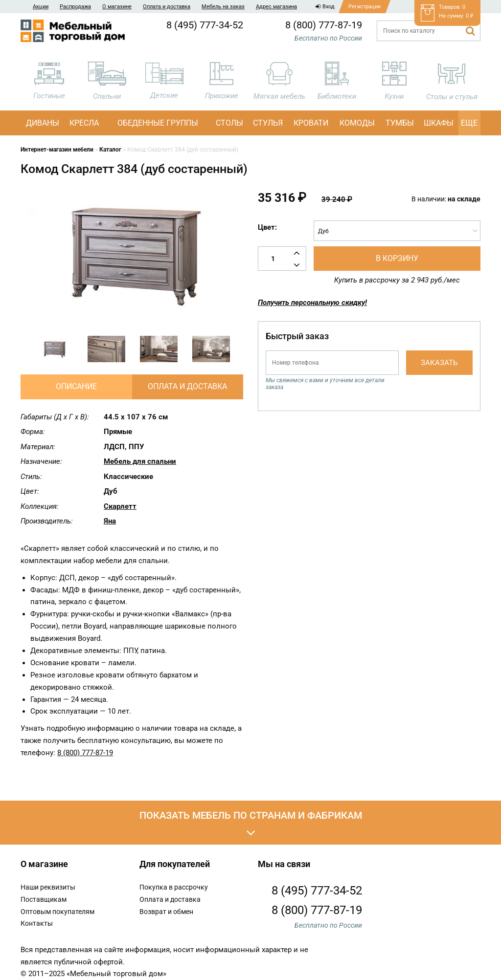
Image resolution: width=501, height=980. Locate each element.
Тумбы (400, 123)
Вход (325, 7)
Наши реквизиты (48, 887)
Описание (76, 386)
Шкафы (439, 123)
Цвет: (267, 227)
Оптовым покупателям (57, 912)
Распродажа (75, 7)
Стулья (268, 123)
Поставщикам (44, 899)
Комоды (357, 123)
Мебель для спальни (140, 461)
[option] (54, 349)
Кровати (311, 123)
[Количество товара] (282, 259)
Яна (110, 521)
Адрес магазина (276, 7)
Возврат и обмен (166, 912)
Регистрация (364, 7)
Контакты (37, 923)
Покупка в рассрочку (174, 887)
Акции (41, 7)
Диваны (43, 123)
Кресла (84, 123)
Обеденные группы (158, 123)
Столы (229, 123)
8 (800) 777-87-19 (324, 25)
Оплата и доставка (167, 7)
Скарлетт (120, 506)
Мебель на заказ (223, 7)
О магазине (117, 7)
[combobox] (397, 231)
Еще (469, 123)
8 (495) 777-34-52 (205, 25)
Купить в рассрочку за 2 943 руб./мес (397, 280)
